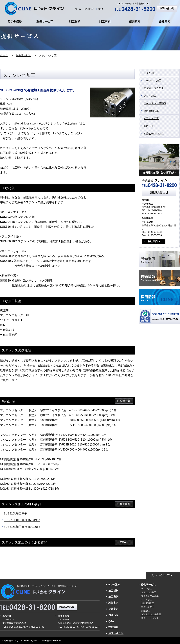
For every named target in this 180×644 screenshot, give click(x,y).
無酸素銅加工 (151, 111)
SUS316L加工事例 (16, 513)
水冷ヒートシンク (154, 133)
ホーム (4, 55)
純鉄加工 (149, 126)
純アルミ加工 (151, 118)
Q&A (111, 621)
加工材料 (113, 591)
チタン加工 (150, 73)
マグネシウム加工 (154, 88)
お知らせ (113, 615)
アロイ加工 (150, 96)
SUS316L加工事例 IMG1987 (22, 520)
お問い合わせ (116, 633)
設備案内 (113, 603)
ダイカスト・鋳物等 (155, 103)
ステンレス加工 (152, 81)
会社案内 (113, 609)
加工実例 (113, 597)
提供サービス (23, 55)
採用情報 (113, 627)
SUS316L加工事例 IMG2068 (22, 527)
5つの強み (114, 585)
